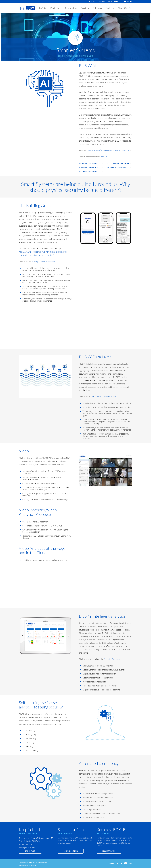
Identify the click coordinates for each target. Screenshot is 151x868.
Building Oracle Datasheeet (43, 261)
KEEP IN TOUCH (30, 851)
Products (55, 8)
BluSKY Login (113, 1)
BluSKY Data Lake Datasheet (104, 396)
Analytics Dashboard (112, 659)
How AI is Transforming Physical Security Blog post (108, 150)
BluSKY (43, 8)
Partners (110, 8)
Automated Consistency (119, 167)
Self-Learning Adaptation (119, 163)
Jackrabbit (34, 865)
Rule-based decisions (91, 171)
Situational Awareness (91, 167)
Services (85, 8)
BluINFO (102, 1)
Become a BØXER (109, 851)
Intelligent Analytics (91, 163)
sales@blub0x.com (27, 847)
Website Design (24, 865)
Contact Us (91, 1)
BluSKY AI (105, 157)
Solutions (97, 8)
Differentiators (70, 8)
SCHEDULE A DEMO (71, 851)
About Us (122, 8)
